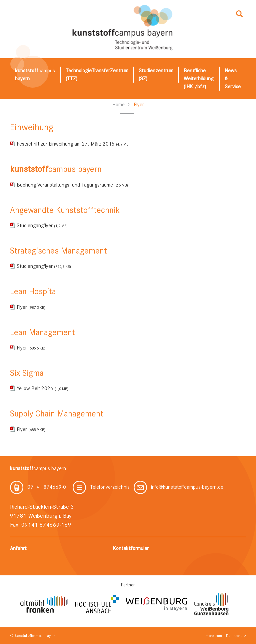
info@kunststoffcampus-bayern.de (178, 487)
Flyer (139, 105)
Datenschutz (236, 636)
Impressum (213, 636)
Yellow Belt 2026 (42, 388)
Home (118, 105)
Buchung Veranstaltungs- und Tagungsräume (72, 185)
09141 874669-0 (38, 487)
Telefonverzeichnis (101, 487)
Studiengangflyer (42, 226)
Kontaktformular (131, 548)
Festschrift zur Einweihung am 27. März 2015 (73, 144)
